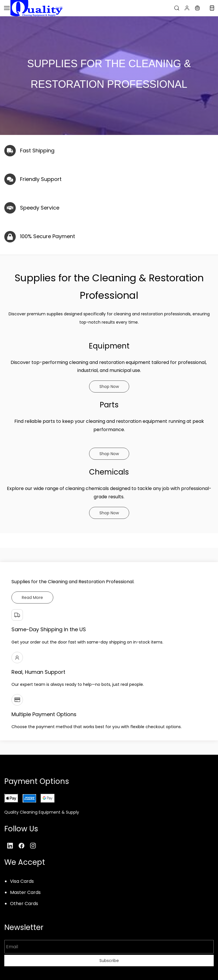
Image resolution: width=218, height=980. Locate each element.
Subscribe (109, 961)
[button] (197, 8)
